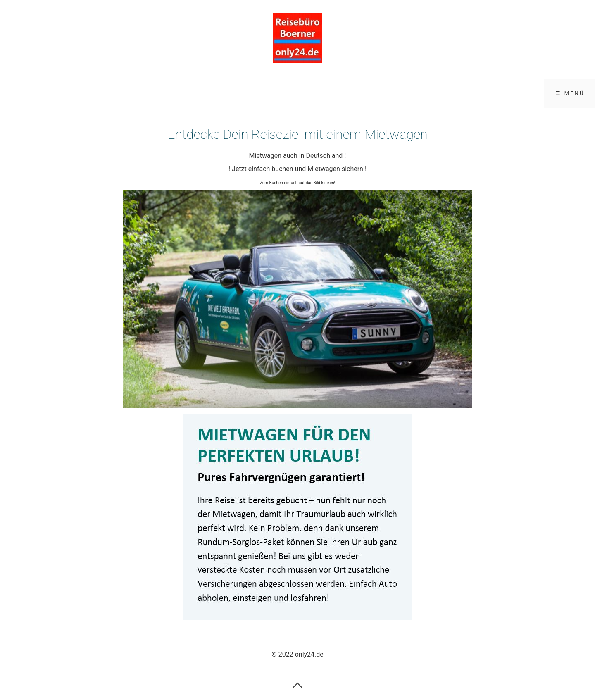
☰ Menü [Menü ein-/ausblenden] (570, 93)
